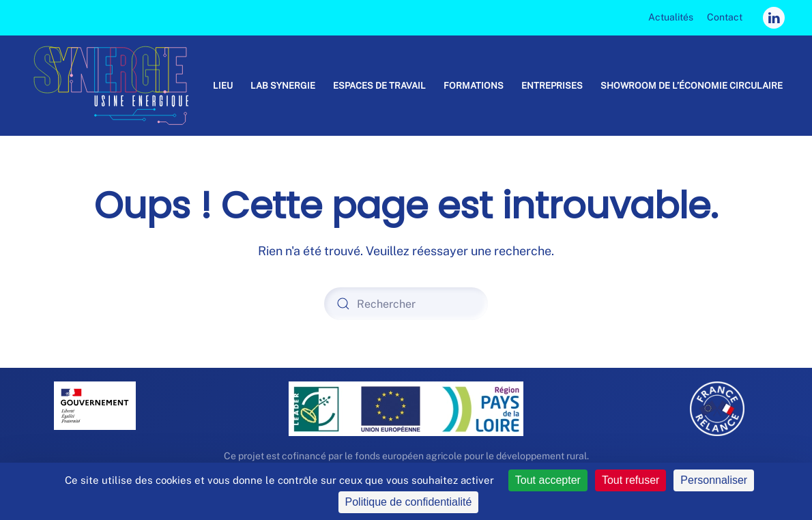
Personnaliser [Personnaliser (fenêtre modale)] (714, 480)
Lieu (223, 86)
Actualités (671, 17)
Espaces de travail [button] (379, 86)
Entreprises (552, 86)
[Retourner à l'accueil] (117, 86)
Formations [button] (474, 86)
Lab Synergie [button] (283, 86)
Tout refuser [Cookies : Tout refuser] (630, 480)
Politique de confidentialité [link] (409, 502)
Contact (725, 17)
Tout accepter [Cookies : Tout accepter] (548, 480)
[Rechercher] (406, 304)
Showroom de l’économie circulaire (692, 86)
